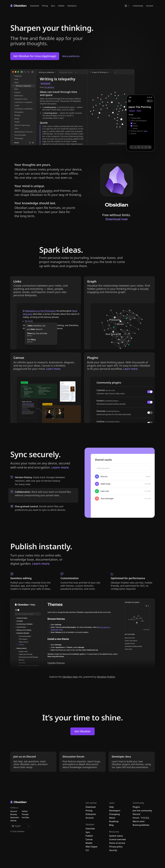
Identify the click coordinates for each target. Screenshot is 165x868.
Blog (111, 825)
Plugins (136, 807)
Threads (25, 814)
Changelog (115, 814)
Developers (115, 811)
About (112, 818)
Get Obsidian (82, 731)
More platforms (71, 56)
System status (116, 836)
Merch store (139, 821)
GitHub (13, 821)
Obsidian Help (70, 677)
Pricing (45, 6)
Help (111, 807)
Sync (53, 6)
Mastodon (15, 817)
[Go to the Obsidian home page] (18, 6)
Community (138, 6)
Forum (136, 818)
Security (113, 850)
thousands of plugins (37, 191)
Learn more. (61, 467)
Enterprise (72, 6)
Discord (136, 814)
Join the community (142, 811)
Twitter (25, 811)
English (21, 826)
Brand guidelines (141, 825)
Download (35, 6)
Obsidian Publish (106, 677)
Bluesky (14, 814)
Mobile (89, 843)
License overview (117, 839)
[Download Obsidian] (117, 185)
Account (150, 6)
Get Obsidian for (35, 56)
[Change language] (127, 6)
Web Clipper (92, 847)
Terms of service (117, 843)
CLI (87, 850)
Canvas (89, 839)
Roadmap (114, 821)
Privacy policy (116, 847)
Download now (117, 219)
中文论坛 (145, 818)
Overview (90, 829)
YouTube (25, 817)
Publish (61, 6)
